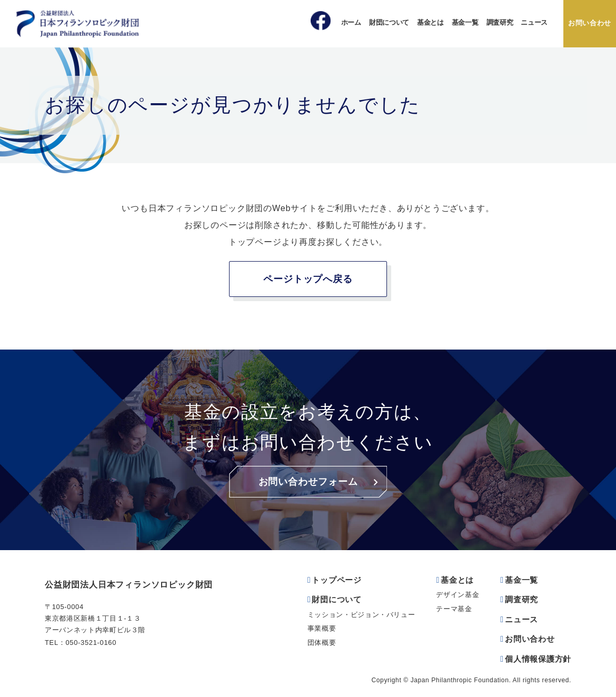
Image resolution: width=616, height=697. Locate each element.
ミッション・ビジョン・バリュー (361, 615)
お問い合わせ (590, 23)
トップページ (337, 580)
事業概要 (322, 628)
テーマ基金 (454, 609)
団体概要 (322, 643)
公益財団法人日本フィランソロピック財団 (129, 585)
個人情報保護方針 (538, 659)
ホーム (351, 23)
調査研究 (500, 23)
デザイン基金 (458, 595)
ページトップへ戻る (308, 279)
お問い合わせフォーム (308, 482)
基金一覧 (465, 23)
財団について (389, 23)
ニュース (534, 23)
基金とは (430, 23)
